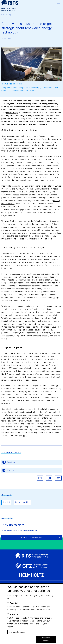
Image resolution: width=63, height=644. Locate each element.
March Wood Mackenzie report (26, 353)
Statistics (14, 614)
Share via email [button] (40, 478)
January (29, 162)
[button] (49, 478)
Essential (14, 603)
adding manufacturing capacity (30, 418)
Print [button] (58, 478)
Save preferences (17, 632)
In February (6, 189)
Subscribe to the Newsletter (30, 537)
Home (3, 15)
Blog (9, 15)
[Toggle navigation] (58, 3)
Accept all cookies (46, 639)
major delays (13, 113)
